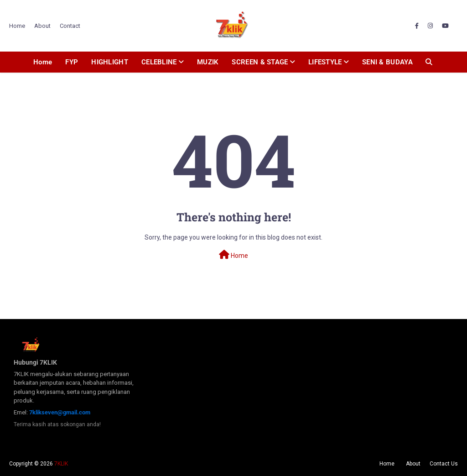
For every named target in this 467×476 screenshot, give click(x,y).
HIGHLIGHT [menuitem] (110, 62)
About (42, 26)
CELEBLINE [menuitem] (159, 62)
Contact (70, 26)
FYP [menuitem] (72, 62)
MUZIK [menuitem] (208, 62)
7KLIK (61, 464)
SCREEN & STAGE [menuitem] (260, 62)
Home (17, 26)
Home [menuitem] (43, 62)
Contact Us (444, 464)
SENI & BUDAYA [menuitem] (387, 62)
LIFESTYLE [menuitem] (325, 62)
